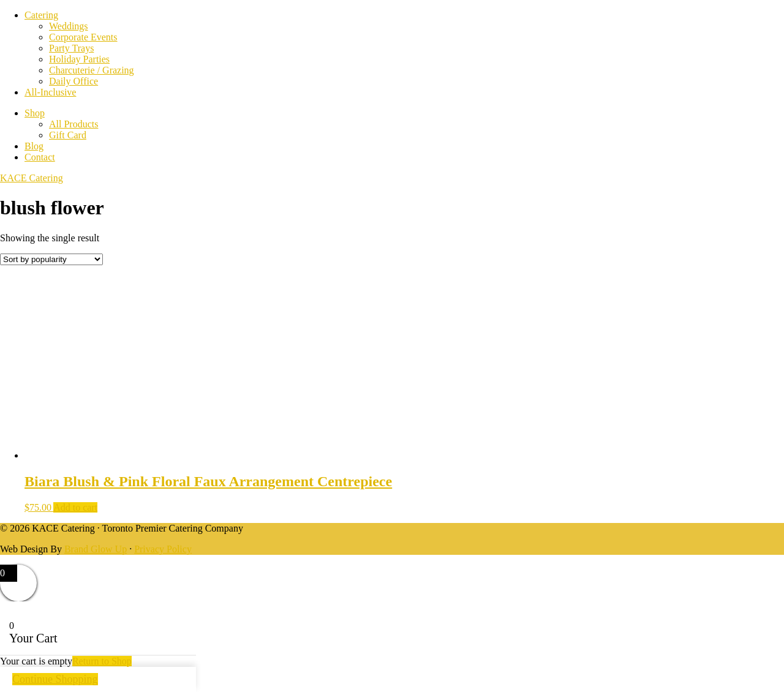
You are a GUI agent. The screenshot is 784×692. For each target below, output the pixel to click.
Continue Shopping (55, 679)
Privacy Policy (163, 549)
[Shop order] (51, 259)
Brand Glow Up (96, 549)
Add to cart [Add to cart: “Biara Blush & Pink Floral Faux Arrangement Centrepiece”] (75, 507)
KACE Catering (32, 178)
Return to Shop (102, 661)
